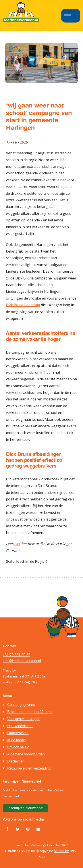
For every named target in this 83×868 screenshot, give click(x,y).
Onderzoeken (18, 733)
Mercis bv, (62, 851)
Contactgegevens (21, 705)
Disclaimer (16, 761)
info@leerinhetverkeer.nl (22, 661)
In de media (17, 740)
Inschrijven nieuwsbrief (25, 808)
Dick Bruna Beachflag (23, 305)
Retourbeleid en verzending (29, 768)
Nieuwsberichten (20, 726)
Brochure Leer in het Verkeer (30, 712)
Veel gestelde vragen (24, 719)
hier (17, 544)
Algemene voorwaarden (26, 754)
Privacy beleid (18, 747)
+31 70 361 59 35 (16, 655)
